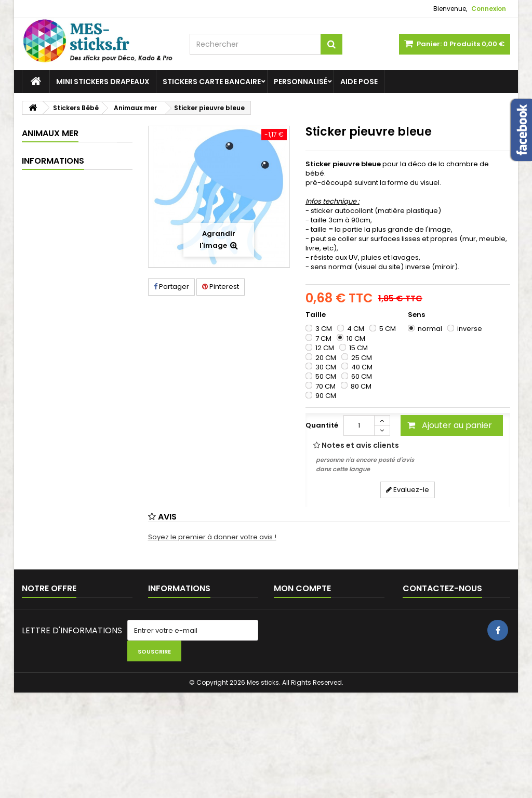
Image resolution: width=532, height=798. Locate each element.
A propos (52, 554)
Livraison (51, 496)
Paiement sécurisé (68, 573)
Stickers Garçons (63, 351)
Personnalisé (301, 82)
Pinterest (221, 287)
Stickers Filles (56, 333)
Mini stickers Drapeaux (103, 82)
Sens (417, 315)
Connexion (489, 9)
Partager (171, 287)
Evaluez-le (408, 490)
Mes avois (291, 660)
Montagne (57, 261)
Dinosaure (57, 188)
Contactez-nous (50, 647)
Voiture (52, 315)
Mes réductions (300, 701)
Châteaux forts (64, 170)
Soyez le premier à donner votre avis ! (212, 537)
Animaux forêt (63, 224)
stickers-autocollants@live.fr (440, 687)
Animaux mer (62, 242)
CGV (44, 535)
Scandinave (60, 279)
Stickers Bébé (56, 151)
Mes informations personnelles (326, 687)
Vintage (53, 297)
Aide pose (359, 82)
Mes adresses (298, 674)
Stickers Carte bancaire (212, 82)
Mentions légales (65, 516)
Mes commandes (304, 647)
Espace (52, 206)
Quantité (322, 425)
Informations (53, 478)
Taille (316, 315)
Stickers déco (57, 370)
